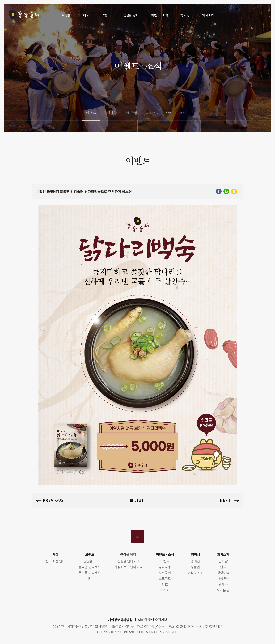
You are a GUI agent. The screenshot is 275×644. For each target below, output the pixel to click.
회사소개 (208, 15)
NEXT (225, 500)
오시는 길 (223, 590)
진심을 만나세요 (128, 561)
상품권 (195, 567)
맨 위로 (137, 537)
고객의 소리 (195, 573)
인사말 (223, 561)
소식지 (184, 113)
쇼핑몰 (66, 15)
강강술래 (23, 15)
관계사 (223, 584)
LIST (139, 500)
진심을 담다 (131, 15)
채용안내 (223, 578)
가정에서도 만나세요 (128, 567)
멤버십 (185, 15)
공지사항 (110, 113)
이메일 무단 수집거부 (153, 620)
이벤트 (91, 113)
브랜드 (106, 15)
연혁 (223, 567)
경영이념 (223, 573)
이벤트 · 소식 (159, 15)
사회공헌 (131, 113)
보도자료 (151, 113)
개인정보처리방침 (120, 620)
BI (90, 578)
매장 (86, 15)
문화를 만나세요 (90, 573)
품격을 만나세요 (90, 567)
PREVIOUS (54, 500)
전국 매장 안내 (55, 561)
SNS (169, 113)
